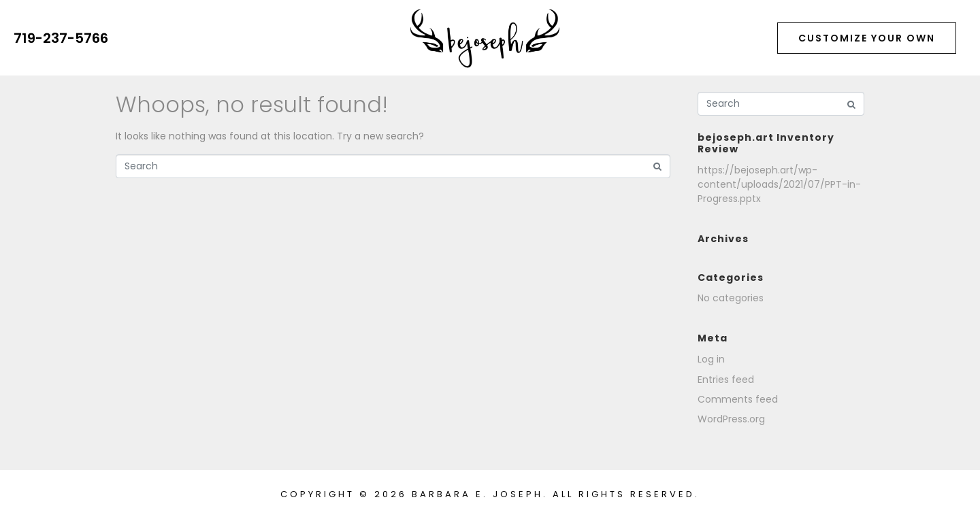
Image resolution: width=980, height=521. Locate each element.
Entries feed (726, 380)
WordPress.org (731, 419)
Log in (711, 359)
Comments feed (738, 399)
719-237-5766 (61, 38)
